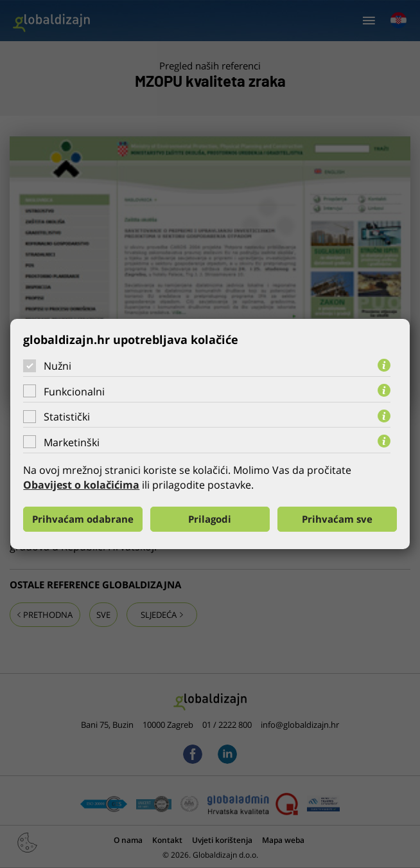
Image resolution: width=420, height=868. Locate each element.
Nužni (57, 366)
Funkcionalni (74, 392)
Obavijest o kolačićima (81, 485)
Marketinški (72, 442)
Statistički (67, 417)
